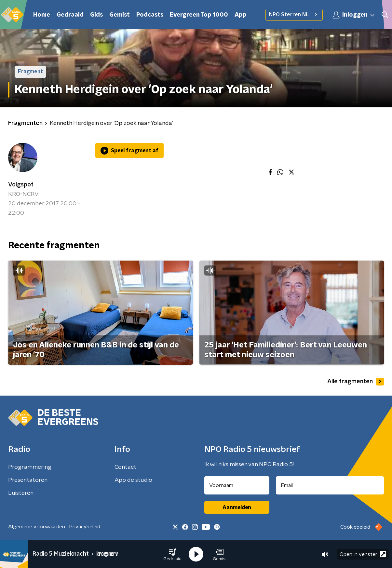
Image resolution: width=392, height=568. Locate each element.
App (241, 15)
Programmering (30, 467)
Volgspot (21, 185)
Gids (96, 15)
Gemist (120, 15)
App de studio (133, 480)
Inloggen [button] (354, 15)
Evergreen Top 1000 (199, 15)
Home (42, 15)
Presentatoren (28, 480)
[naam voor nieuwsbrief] (237, 485)
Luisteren (21, 493)
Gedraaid (70, 15)
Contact (125, 467)
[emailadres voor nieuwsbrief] (330, 485)
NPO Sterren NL (294, 15)
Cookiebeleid (355, 527)
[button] (172, 554)
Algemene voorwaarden (37, 527)
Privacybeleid (85, 527)
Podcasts (150, 15)
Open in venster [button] (363, 554)
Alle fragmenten (356, 382)
